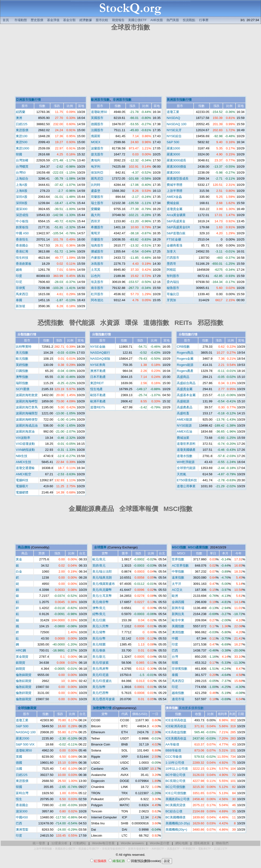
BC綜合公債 (174, 811)
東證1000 (23, 148)
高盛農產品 (185, 407)
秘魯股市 (173, 288)
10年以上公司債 (177, 769)
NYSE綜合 (174, 136)
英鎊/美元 (99, 566)
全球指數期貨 (27, 708)
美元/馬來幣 (101, 669)
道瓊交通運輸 (25, 468)
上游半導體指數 (43, 849)
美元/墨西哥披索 (104, 699)
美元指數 (22, 353)
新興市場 (178, 608)
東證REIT (97, 383)
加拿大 (171, 251)
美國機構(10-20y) (178, 823)
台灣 (175, 657)
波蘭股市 (97, 148)
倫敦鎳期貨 (24, 699)
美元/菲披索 (101, 663)
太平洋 (176, 584)
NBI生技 (22, 456)
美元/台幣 (99, 638)
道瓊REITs (98, 407)
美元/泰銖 (99, 650)
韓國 (19, 154)
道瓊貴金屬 (175, 209)
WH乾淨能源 (186, 462)
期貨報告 (118, 20)
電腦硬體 (22, 492)
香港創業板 (24, 264)
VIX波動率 (23, 438)
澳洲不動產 (98, 371)
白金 (19, 572)
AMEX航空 (24, 474)
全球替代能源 (186, 468)
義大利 (96, 215)
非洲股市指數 (122, 100)
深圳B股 (22, 203)
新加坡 (21, 306)
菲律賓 (21, 288)
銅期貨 (21, 669)
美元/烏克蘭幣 (102, 590)
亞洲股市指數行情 (28, 100)
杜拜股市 (97, 294)
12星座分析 (59, 843)
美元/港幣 (99, 632)
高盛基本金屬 (186, 395)
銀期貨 (21, 663)
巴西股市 (173, 258)
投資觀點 (189, 20)
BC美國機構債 (176, 817)
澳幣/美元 (99, 608)
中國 (175, 638)
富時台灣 (22, 793)
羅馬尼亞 (97, 179)
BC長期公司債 (176, 781)
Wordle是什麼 (160, 843)
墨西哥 (171, 264)
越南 (19, 270)
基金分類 (69, 20)
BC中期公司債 (176, 775)
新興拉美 (178, 614)
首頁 (6, 20)
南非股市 (97, 288)
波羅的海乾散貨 (27, 395)
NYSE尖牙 (174, 130)
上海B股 (22, 191)
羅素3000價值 (177, 167)
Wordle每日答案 (103, 843)
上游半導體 (175, 191)
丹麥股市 (97, 258)
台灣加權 (22, 160)
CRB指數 (183, 347)
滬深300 (22, 209)
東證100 (22, 136)
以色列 (96, 276)
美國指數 (178, 626)
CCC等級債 (174, 757)
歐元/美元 (99, 559)
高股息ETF (173, 849)
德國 (19, 763)
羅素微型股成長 (178, 179)
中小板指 (22, 221)
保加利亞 (97, 173)
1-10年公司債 (175, 763)
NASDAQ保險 (100, 359)
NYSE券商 (98, 365)
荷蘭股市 (97, 197)
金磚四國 (178, 602)
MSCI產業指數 (198, 547)
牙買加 (171, 300)
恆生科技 (22, 258)
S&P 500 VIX (25, 744)
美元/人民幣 (101, 626)
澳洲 (19, 118)
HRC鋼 (21, 650)
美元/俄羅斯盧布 (104, 584)
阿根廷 (171, 270)
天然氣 (181, 474)
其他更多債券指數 (191, 708)
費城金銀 (173, 203)
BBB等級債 (173, 750)
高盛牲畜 (183, 413)
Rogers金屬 (185, 359)
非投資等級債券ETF (114, 849)
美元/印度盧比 (102, 681)
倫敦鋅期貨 (24, 693)
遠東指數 (178, 578)
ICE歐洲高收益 (176, 726)
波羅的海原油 (25, 431)
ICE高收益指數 (176, 732)
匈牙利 (96, 167)
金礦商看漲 (175, 245)
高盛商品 (183, 377)
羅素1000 (173, 148)
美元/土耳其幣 (102, 596)
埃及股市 (97, 282)
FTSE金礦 (174, 239)
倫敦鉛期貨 (24, 687)
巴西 (175, 650)
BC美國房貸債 (176, 805)
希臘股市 (97, 227)
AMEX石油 (184, 431)
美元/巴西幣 (101, 693)
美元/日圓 (99, 620)
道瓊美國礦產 (186, 450)
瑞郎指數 (22, 383)
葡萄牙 (96, 233)
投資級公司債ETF (89, 849)
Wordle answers (132, 843)
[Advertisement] (130, 64)
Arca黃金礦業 (176, 215)
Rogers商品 (185, 353)
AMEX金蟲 (174, 197)
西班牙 (96, 221)
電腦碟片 (22, 486)
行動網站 (80, 843)
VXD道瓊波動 (25, 444)
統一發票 (39, 843)
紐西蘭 (21, 112)
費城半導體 (175, 185)
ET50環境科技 (187, 480)
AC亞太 (177, 590)
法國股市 (97, 130)
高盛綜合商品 (186, 383)
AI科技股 (157, 20)
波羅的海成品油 (27, 425)
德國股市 (97, 124)
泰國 (19, 300)
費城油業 (183, 438)
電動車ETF (205, 849)
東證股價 (22, 130)
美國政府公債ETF (65, 849)
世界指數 (178, 559)
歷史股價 (37, 20)
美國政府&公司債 (178, 799)
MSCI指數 (179, 547)
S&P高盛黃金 (176, 221)
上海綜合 (22, 179)
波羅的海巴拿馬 (27, 407)
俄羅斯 (96, 136)
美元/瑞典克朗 (102, 578)
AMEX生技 (24, 462)
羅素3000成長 (177, 160)
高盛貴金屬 (185, 389)
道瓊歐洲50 (99, 112)
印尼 (19, 282)
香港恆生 (22, 239)
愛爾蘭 (96, 209)
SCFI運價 (23, 389)
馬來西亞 (22, 294)
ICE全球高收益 (176, 720)
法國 (19, 769)
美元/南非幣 (101, 602)
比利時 (96, 185)
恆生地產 (96, 389)
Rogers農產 (185, 371)
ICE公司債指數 (176, 793)
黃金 (19, 559)
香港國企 (22, 245)
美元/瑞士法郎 (102, 572)
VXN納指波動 (25, 450)
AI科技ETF (158, 849)
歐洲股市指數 (100, 100)
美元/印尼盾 (101, 675)
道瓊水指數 (185, 456)
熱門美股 (173, 20)
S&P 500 (173, 142)
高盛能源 (183, 401)
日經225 (22, 124)
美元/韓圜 (99, 644)
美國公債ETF (137, 20)
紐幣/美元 (99, 614)
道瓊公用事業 (186, 486)
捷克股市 (97, 154)
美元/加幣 (99, 687)
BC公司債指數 (176, 787)
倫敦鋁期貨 (24, 681)
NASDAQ (173, 118)
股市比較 (102, 20)
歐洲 (175, 596)
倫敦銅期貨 (24, 675)
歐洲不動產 (98, 401)
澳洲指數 (178, 632)
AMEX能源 (184, 419)
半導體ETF (189, 849)
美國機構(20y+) (176, 830)
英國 (19, 757)
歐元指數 (22, 359)
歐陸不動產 (98, 395)
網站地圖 (182, 843)
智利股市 (173, 276)
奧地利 (96, 160)
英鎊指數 (22, 365)
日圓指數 (22, 371)
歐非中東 (178, 620)
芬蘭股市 (97, 239)
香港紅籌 (22, 251)
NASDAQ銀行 (100, 353)
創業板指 (22, 227)
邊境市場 (178, 699)
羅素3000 (173, 154)
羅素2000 (173, 173)
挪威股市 (97, 251)
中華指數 (178, 572)
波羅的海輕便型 (27, 419)
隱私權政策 (202, 843)
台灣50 (21, 173)
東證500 (22, 142)
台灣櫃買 (22, 167)
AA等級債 (172, 744)
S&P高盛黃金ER (178, 227)
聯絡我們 (222, 843)
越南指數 (178, 693)
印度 (19, 276)
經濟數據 (86, 20)
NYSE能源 (184, 425)
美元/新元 (99, 657)
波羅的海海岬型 (27, 401)
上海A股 (22, 185)
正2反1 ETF (221, 849)
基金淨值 (53, 20)
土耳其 (96, 270)
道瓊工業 (173, 112)
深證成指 (22, 215)
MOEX (96, 142)
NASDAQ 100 (177, 124)
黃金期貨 (22, 657)
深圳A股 (22, 197)
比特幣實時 (24, 347)
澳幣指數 (22, 377)
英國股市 (97, 118)
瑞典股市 (97, 245)
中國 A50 (22, 233)
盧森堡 (96, 191)
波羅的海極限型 (27, 413)
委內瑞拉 (173, 282)
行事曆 (204, 20)
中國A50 (22, 817)
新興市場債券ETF (138, 849)
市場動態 (21, 20)
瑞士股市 (97, 203)
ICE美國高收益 (176, 738)
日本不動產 (98, 377)
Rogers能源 (185, 365)
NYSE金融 (98, 347)
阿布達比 (97, 300)
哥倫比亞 (173, 294)
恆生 (19, 799)
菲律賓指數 (180, 669)
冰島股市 (97, 264)
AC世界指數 (180, 566)
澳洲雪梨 (22, 830)
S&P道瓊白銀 (176, 233)
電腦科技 (22, 480)
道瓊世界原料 (186, 444)
